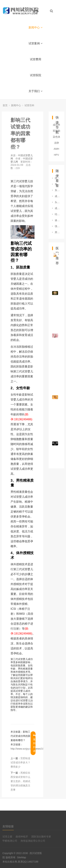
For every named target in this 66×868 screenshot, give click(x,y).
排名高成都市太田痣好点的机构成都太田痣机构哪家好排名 (58, 178)
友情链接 (8, 826)
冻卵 (56, 143)
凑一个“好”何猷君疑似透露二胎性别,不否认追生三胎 (58, 220)
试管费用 (36, 59)
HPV (56, 155)
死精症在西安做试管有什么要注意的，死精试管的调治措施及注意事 (20, 781)
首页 (36, 12)
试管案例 (35, 43)
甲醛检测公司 (10, 841)
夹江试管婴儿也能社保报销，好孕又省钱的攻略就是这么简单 (58, 184)
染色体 (56, 137)
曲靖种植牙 (22, 837)
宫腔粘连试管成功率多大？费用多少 (20, 762)
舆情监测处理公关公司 (33, 841)
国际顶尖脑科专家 (41, 837)
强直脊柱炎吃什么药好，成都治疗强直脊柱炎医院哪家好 (58, 226)
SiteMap (22, 857)
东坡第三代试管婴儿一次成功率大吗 (58, 190)
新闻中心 (35, 27)
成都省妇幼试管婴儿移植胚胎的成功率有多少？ (58, 208)
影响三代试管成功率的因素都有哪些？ (20, 134)
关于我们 (35, 91)
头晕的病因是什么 (58, 202)
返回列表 (34, 743)
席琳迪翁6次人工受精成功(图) (58, 232)
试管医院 (36, 75)
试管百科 (29, 105)
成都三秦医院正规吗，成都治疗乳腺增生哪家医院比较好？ (58, 196)
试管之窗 (7, 837)
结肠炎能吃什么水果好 (58, 214)
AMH (56, 149)
